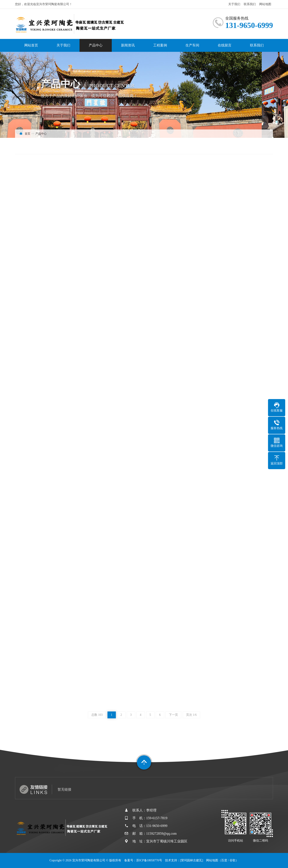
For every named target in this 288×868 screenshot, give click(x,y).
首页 (28, 134)
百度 (224, 860)
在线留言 (225, 45)
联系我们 (250, 4)
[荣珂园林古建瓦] (192, 860)
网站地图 (265, 4)
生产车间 (192, 45)
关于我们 (234, 4)
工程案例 (160, 45)
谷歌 (233, 860)
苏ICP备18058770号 (149, 860)
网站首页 (31, 45)
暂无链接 (64, 789)
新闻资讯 (128, 45)
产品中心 (96, 45)
